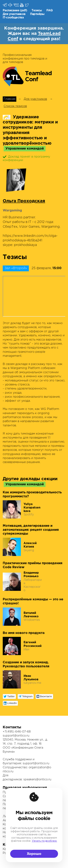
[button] (9, 696)
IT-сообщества (13, 18)
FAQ (50, 10)
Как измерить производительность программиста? (32, 494)
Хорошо (34, 854)
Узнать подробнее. (44, 841)
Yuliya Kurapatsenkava (32, 508)
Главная (10, 99)
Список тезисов (15, 106)
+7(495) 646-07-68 (17, 732)
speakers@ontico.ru (37, 780)
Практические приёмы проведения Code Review (33, 565)
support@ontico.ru (16, 736)
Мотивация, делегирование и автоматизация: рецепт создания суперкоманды (31, 530)
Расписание (11, 10)
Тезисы (37, 10)
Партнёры (37, 14)
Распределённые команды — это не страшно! (33, 601)
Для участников (14, 14)
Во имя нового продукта (24, 633)
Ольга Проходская (24, 201)
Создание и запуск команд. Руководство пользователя (26, 664)
